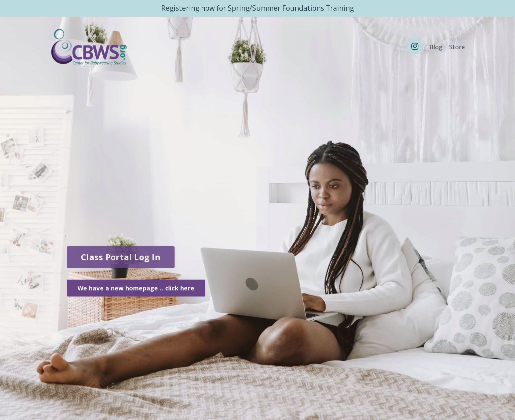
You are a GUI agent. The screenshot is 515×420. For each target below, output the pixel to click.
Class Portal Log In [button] (121, 259)
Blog (436, 47)
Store (457, 47)
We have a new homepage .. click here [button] (136, 289)
